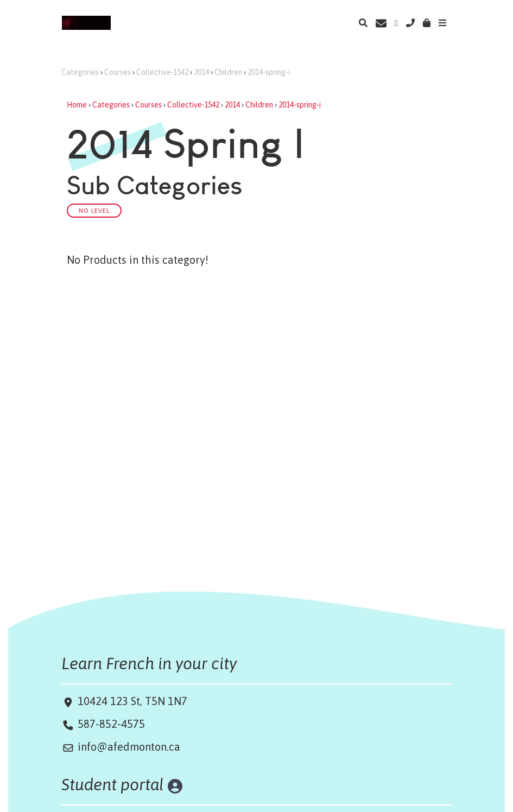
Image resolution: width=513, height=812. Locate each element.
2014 (201, 72)
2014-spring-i (269, 72)
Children (228, 72)
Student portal (113, 784)
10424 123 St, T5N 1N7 (131, 701)
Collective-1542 (162, 72)
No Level (94, 210)
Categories (80, 72)
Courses (118, 72)
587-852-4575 (111, 724)
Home (77, 105)
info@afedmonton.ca (129, 747)
